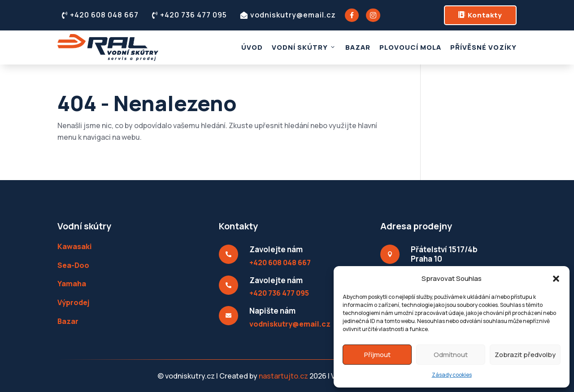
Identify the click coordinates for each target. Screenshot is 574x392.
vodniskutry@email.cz (288, 15)
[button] (556, 279)
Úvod (252, 47)
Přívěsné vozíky (483, 47)
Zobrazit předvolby (525, 355)
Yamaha (72, 284)
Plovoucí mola (410, 47)
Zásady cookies (452, 375)
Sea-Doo (73, 265)
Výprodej (73, 302)
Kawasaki (75, 246)
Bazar (358, 47)
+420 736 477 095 (189, 15)
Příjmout (377, 355)
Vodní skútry (304, 47)
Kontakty (480, 15)
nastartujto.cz (284, 376)
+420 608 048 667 (100, 15)
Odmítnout (451, 355)
